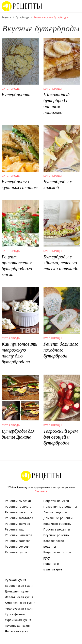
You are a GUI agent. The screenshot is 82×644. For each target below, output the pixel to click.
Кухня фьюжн (15, 614)
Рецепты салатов (18, 541)
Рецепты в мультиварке (53, 567)
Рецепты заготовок (19, 518)
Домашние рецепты (58, 518)
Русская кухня (15, 580)
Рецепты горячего (18, 507)
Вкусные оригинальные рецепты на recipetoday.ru (41, 476)
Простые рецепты (57, 529)
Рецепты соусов (17, 547)
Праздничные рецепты (60, 507)
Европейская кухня (19, 586)
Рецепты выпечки (18, 501)
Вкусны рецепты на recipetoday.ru (22, 6)
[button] (77, 5)
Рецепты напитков (19, 535)
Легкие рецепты (55, 512)
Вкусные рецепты (57, 535)
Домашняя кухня (17, 591)
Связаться (41, 491)
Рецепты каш (15, 529)
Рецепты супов (16, 552)
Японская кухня (17, 631)
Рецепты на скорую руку (58, 555)
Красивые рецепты (58, 524)
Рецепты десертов (19, 512)
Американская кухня (20, 603)
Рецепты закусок (17, 524)
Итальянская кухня (19, 597)
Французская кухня (19, 609)
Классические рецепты (54, 544)
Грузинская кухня (18, 626)
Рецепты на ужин (56, 501)
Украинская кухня (18, 620)
